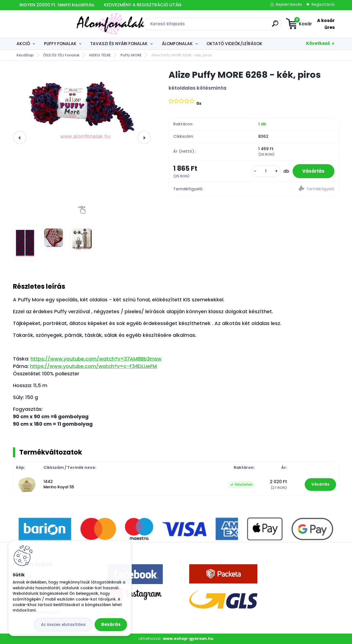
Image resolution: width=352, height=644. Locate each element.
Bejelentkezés (289, 4)
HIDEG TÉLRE (100, 55)
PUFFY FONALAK (60, 44)
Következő (318, 43)
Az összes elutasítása (63, 624)
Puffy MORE (131, 55)
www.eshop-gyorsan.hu (188, 639)
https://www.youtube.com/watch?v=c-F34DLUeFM (93, 366)
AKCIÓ (23, 44)
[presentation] (20, 137)
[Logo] (47, 24)
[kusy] (263, 172)
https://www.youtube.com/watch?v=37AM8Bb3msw (96, 359)
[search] (238, 26)
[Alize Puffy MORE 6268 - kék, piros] (82, 105)
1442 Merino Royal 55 (59, 484)
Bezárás (111, 624)
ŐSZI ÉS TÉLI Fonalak (61, 55)
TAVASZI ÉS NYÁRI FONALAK (119, 44)
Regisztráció (323, 4)
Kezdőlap (25, 55)
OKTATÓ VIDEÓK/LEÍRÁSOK (234, 44)
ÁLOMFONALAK (177, 44)
